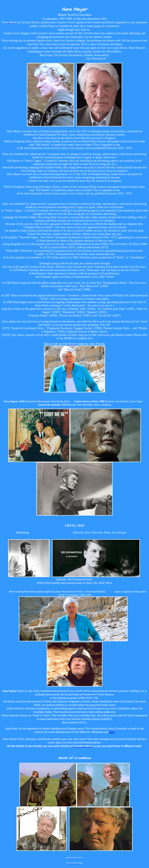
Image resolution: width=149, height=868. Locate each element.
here (112, 732)
